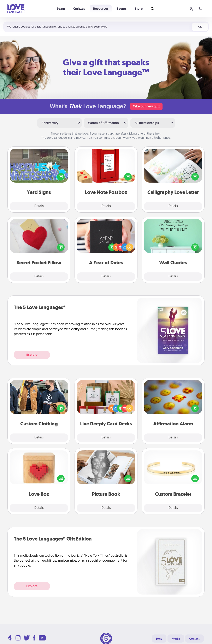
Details (39, 206)
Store (139, 9)
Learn (61, 9)
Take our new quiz (146, 106)
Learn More (101, 27)
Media (176, 639)
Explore (32, 355)
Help (159, 639)
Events (122, 9)
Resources (101, 9)
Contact (194, 639)
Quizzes (79, 9)
